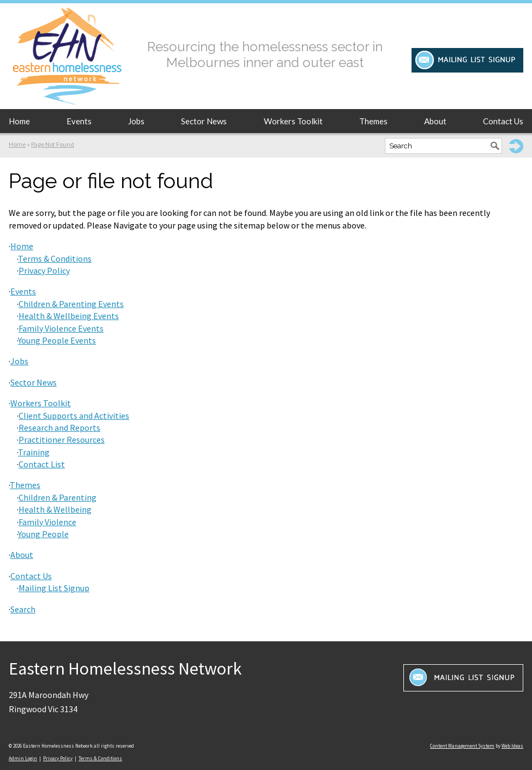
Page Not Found (53, 144)
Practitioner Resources (62, 440)
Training (34, 452)
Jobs (136, 121)
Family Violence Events (61, 328)
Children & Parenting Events (71, 304)
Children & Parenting (58, 497)
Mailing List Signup (54, 588)
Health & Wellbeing (55, 509)
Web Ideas (512, 746)
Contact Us (503, 121)
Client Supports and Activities (74, 416)
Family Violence (47, 522)
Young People (43, 534)
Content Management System (462, 746)
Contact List (42, 464)
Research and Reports (59, 428)
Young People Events (57, 340)
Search (23, 609)
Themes (373, 121)
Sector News (204, 121)
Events (79, 121)
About (435, 121)
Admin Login (23, 758)
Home (19, 121)
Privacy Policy (44, 270)
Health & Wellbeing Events (69, 316)
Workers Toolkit (293, 121)
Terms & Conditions (55, 258)
